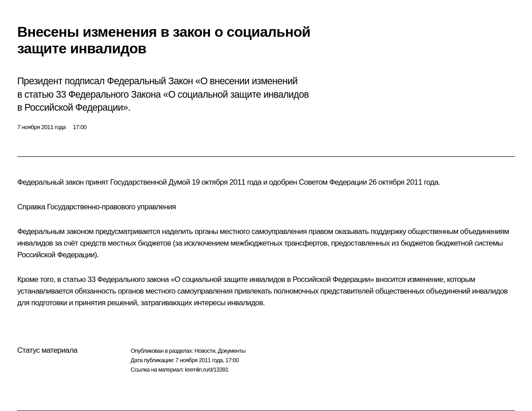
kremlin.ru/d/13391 (207, 370)
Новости (205, 351)
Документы (232, 351)
